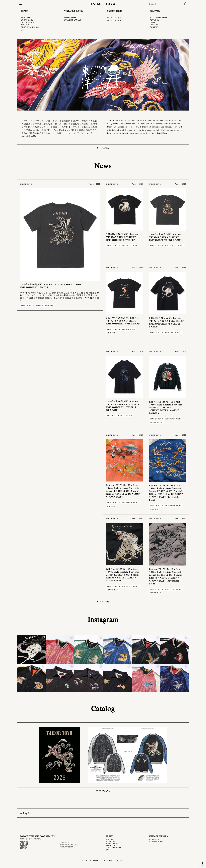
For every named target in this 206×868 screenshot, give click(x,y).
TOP (202, 866)
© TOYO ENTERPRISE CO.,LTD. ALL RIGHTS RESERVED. (103, 861)
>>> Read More (159, 133)
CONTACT (24, 848)
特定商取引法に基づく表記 (69, 845)
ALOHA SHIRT (154, 840)
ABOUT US (24, 842)
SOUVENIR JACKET (156, 842)
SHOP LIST (24, 844)
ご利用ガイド (65, 842)
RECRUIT (23, 846)
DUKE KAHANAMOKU (114, 848)
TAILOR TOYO (103, 4)
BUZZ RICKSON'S (112, 844)
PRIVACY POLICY (66, 847)
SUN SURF (110, 840)
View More (103, 148)
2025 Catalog (103, 791)
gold (108, 850)
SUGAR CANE (111, 842)
